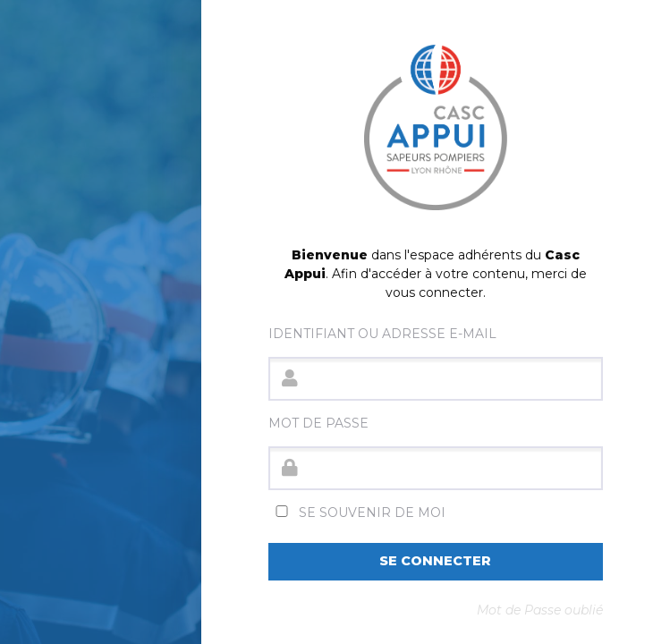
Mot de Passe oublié (540, 610)
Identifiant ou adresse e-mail (382, 334)
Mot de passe (318, 423)
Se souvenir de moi (357, 513)
